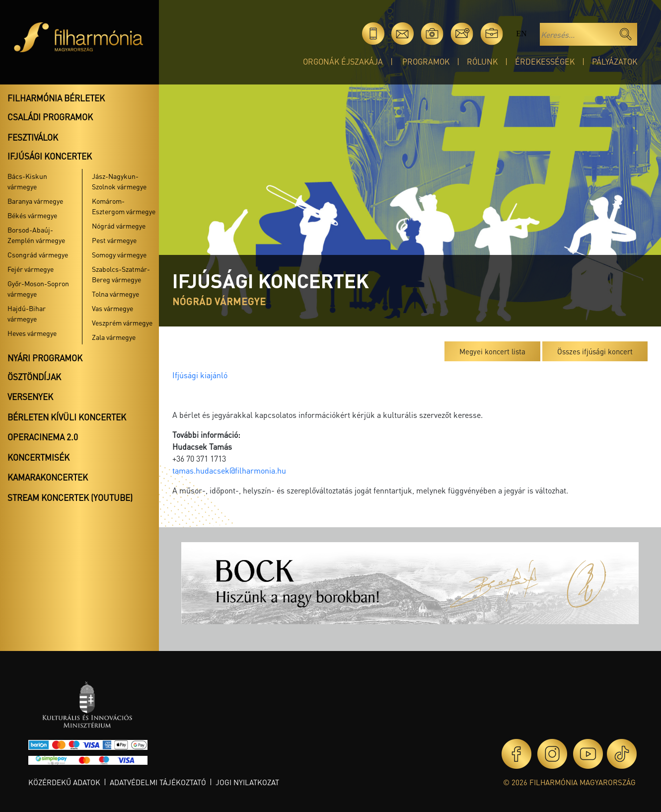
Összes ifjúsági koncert (595, 351)
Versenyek (30, 397)
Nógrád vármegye (119, 226)
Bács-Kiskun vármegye (27, 181)
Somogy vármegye (119, 254)
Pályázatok (615, 61)
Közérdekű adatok (64, 782)
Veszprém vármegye (122, 323)
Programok (426, 61)
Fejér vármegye (31, 269)
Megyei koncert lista (492, 351)
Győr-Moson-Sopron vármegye (38, 288)
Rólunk (482, 61)
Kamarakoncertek (48, 477)
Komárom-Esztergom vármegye (124, 206)
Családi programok (50, 117)
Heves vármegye (32, 333)
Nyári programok (45, 358)
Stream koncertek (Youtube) (70, 497)
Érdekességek (545, 61)
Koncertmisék (38, 457)
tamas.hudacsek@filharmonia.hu (229, 470)
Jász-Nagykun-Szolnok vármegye (119, 181)
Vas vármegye (112, 308)
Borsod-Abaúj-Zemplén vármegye (36, 235)
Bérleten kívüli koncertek (67, 417)
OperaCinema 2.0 (43, 437)
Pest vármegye (114, 240)
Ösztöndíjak (34, 377)
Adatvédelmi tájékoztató (158, 782)
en (521, 34)
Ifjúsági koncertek (50, 156)
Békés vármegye (32, 215)
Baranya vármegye (35, 201)
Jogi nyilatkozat (247, 782)
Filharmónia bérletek (56, 98)
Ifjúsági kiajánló (200, 375)
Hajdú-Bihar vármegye (27, 313)
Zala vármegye (114, 337)
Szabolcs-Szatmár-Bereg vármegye (121, 274)
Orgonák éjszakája (343, 61)
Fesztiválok (33, 137)
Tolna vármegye (115, 294)
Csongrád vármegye (38, 254)
